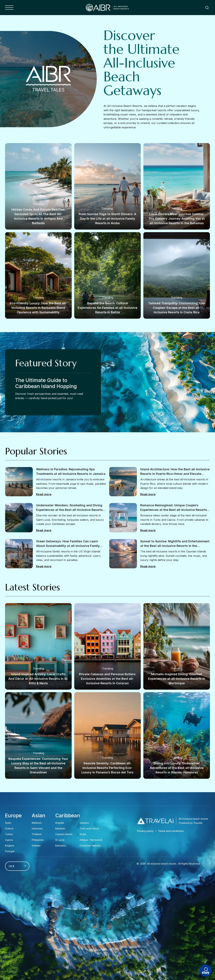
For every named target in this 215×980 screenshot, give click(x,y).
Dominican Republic (91, 846)
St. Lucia (60, 840)
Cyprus (9, 840)
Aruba (83, 834)
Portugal (10, 851)
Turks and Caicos (89, 828)
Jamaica (84, 823)
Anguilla (60, 823)
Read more (44, 494)
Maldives (37, 823)
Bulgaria (9, 846)
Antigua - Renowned (91, 840)
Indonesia (37, 828)
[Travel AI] (155, 821)
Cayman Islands (64, 834)
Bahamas (60, 828)
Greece (9, 828)
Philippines (38, 840)
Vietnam (36, 846)
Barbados (61, 846)
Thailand (37, 834)
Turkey (9, 834)
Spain (8, 823)
